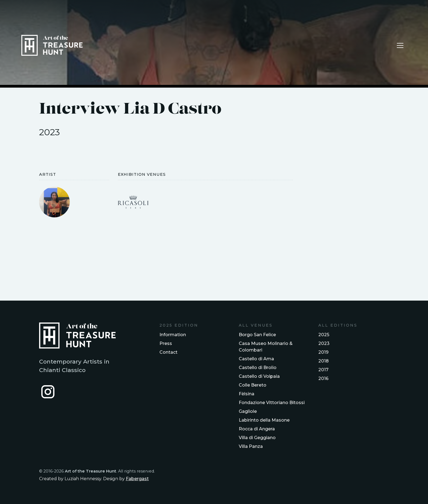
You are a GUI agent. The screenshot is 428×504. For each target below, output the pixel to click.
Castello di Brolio (258, 368)
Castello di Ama (256, 359)
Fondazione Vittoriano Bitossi (272, 403)
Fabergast (137, 479)
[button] (400, 45)
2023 (324, 343)
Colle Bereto (253, 385)
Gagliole (248, 411)
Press (166, 343)
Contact (168, 352)
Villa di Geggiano (257, 438)
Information (173, 335)
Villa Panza (251, 446)
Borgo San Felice (257, 335)
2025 (324, 335)
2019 (323, 352)
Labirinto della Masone (264, 420)
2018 (324, 361)
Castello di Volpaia (259, 376)
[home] (52, 45)
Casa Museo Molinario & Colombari (266, 347)
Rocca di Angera (257, 429)
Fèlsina (247, 394)
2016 (323, 378)
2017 (323, 370)
